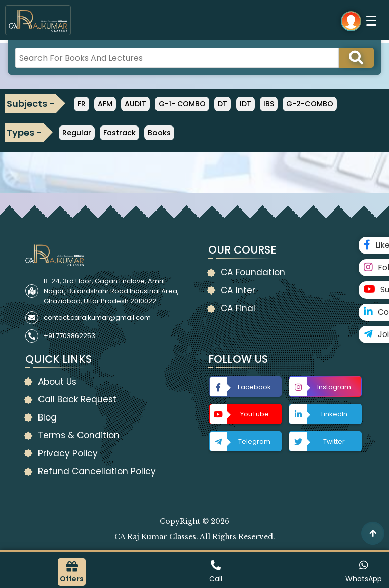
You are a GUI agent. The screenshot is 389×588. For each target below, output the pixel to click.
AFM (105, 104)
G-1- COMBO (182, 104)
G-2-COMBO (310, 104)
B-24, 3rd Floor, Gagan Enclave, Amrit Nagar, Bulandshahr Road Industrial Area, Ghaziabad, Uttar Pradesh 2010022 (111, 291)
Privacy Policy (68, 453)
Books (159, 133)
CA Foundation (253, 272)
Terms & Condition (79, 435)
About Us (57, 382)
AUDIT (135, 104)
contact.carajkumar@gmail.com (97, 318)
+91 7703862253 (69, 336)
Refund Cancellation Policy (97, 471)
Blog (47, 417)
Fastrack (120, 133)
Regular (77, 133)
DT (223, 104)
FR (82, 104)
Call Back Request (77, 399)
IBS (269, 104)
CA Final (238, 308)
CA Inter (238, 290)
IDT (245, 104)
